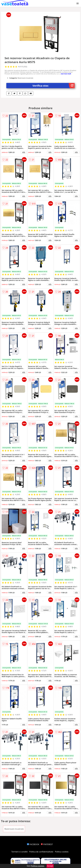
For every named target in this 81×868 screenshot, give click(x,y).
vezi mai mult (66, 74)
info (24, 152)
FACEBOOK (33, 844)
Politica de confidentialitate (41, 852)
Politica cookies (62, 852)
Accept (50, 866)
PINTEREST (47, 844)
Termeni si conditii (20, 852)
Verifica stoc (54, 86)
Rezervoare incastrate (14, 829)
